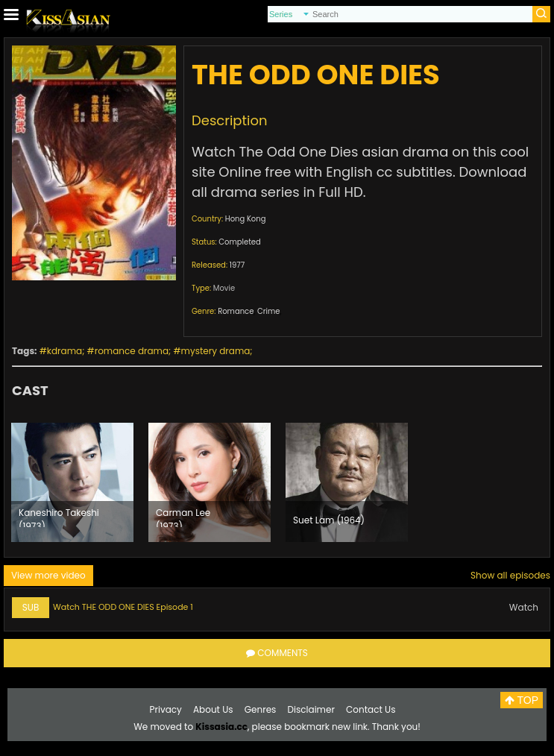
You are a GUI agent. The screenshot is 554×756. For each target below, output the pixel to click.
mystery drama (216, 351)
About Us (213, 709)
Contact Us (371, 709)
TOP (522, 700)
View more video (48, 575)
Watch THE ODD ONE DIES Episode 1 (123, 607)
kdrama (64, 351)
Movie (224, 288)
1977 (237, 265)
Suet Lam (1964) (329, 520)
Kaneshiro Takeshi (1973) (59, 517)
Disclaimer (311, 709)
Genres (261, 709)
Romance (236, 311)
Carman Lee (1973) (183, 517)
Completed (239, 242)
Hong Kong (246, 219)
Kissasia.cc (221, 727)
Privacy (166, 709)
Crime (268, 311)
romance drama (132, 351)
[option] (72, 482)
